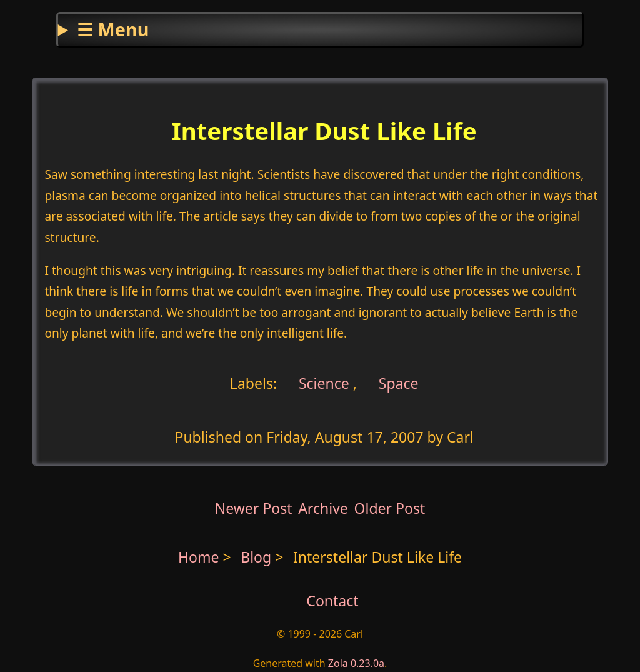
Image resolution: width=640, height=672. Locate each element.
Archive (323, 508)
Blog (258, 557)
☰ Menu (113, 29)
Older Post (389, 508)
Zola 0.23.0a (356, 663)
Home (199, 557)
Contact (332, 601)
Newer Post (254, 508)
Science (322, 383)
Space (399, 383)
